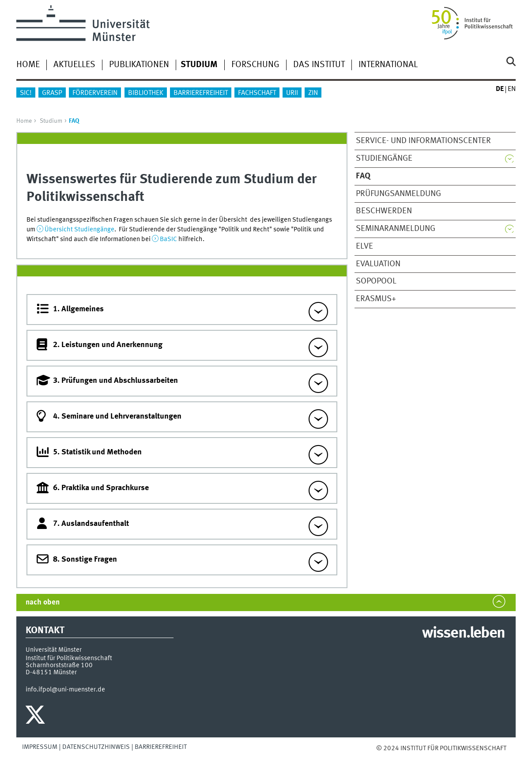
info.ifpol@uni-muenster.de (65, 690)
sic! (26, 93)
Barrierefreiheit (201, 93)
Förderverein (95, 93)
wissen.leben (463, 634)
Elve (364, 246)
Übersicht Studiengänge (79, 230)
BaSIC (168, 239)
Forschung (255, 65)
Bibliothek (146, 93)
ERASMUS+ (376, 299)
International (388, 65)
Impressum (40, 747)
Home (28, 65)
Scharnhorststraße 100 (59, 665)
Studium (51, 121)
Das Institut (319, 65)
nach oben (43, 602)
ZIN (313, 93)
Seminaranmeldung (396, 229)
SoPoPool (376, 281)
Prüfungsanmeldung (398, 194)
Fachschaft (257, 93)
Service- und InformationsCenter (423, 141)
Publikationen (139, 65)
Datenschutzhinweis (96, 747)
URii (292, 93)
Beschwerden (384, 211)
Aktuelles (74, 65)
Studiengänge (384, 159)
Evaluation (378, 264)
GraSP (52, 93)
